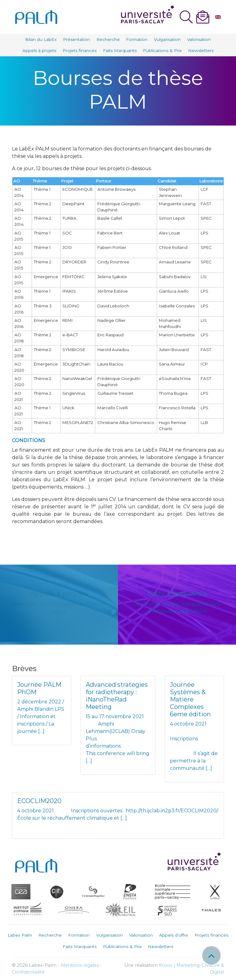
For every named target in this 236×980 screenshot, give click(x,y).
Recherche (108, 39)
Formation (137, 39)
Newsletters (201, 50)
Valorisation (199, 39)
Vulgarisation (167, 39)
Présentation (77, 39)
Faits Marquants (120, 50)
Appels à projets (39, 50)
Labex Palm (20, 935)
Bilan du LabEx (41, 39)
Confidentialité (28, 972)
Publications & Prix (162, 50)
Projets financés (80, 50)
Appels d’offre (174, 935)
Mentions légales (80, 965)
